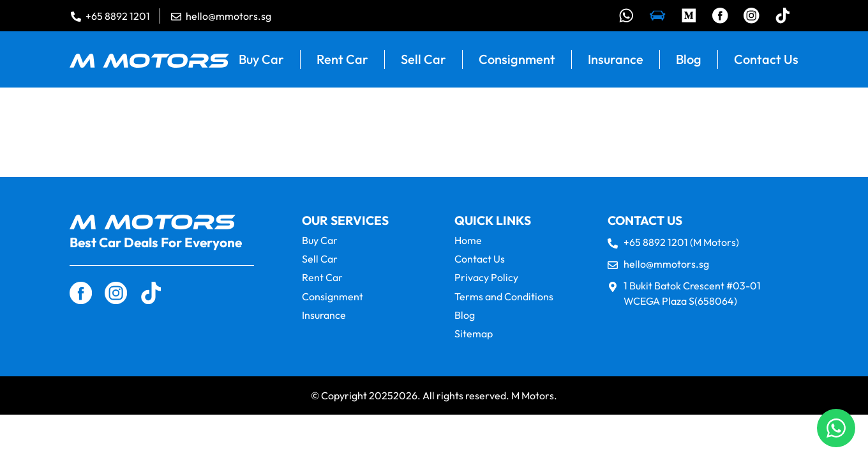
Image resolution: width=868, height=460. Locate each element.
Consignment (517, 60)
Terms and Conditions (504, 297)
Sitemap (474, 334)
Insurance (616, 60)
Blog (689, 60)
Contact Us (766, 60)
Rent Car (342, 60)
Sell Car (423, 60)
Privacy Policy (486, 278)
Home (468, 241)
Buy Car (261, 60)
